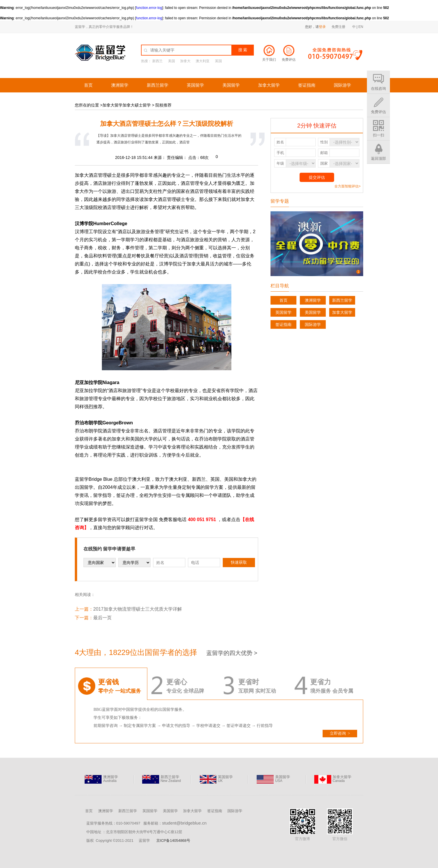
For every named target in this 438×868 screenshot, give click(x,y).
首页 (88, 85)
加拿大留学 (269, 85)
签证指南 (307, 85)
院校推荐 (163, 105)
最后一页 (102, 618)
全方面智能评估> (347, 186)
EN (361, 27)
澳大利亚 (203, 61)
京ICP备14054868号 (173, 841)
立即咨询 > (340, 733)
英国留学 (195, 85)
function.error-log (149, 8)
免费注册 (338, 27)
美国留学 (231, 85)
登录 (322, 27)
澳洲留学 (120, 85)
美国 (172, 61)
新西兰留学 (158, 85)
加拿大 (185, 61)
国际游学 (342, 85)
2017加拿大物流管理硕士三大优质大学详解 (138, 609)
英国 (218, 61)
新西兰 (157, 61)
